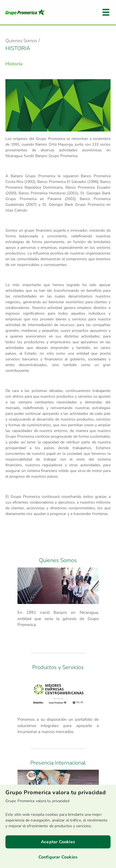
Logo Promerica (25, 12)
